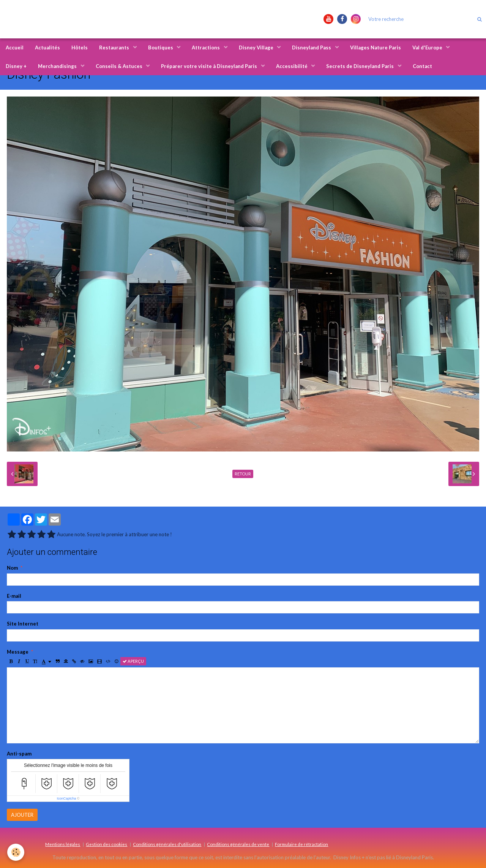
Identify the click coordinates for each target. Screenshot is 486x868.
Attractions (206, 48)
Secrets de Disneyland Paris (361, 66)
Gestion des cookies (107, 844)
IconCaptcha (67, 798)
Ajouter (22, 815)
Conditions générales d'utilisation (167, 844)
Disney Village (257, 48)
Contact (422, 66)
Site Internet (23, 624)
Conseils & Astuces (120, 66)
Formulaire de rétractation (301, 844)
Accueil (15, 48)
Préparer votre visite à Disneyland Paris (210, 66)
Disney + (16, 66)
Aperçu (133, 661)
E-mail (14, 596)
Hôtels (80, 48)
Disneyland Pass (312, 48)
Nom (12, 568)
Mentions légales (63, 844)
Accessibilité (292, 66)
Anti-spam (19, 754)
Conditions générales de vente (238, 844)
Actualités (47, 48)
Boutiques (161, 48)
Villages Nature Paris (376, 48)
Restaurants (115, 48)
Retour (243, 474)
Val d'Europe (428, 48)
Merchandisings (58, 66)
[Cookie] (16, 852)
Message (18, 652)
